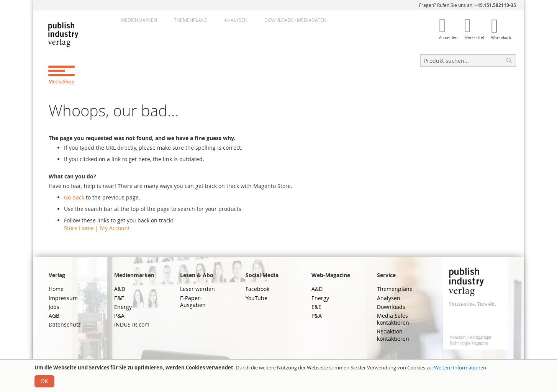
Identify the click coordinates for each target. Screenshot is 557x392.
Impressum (63, 298)
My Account (115, 228)
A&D (120, 289)
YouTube (256, 298)
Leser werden (197, 289)
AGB (54, 316)
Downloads (391, 307)
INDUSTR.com (132, 324)
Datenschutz (65, 324)
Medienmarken (139, 20)
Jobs (54, 307)
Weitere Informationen (460, 367)
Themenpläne (191, 20)
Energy (123, 307)
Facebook (257, 289)
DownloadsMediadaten (295, 20)
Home (56, 289)
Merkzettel (474, 38)
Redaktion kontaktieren (393, 335)
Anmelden (448, 38)
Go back (74, 197)
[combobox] (468, 60)
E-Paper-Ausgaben (193, 301)
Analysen (236, 20)
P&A (119, 316)
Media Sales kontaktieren (393, 319)
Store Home (79, 228)
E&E (119, 298)
